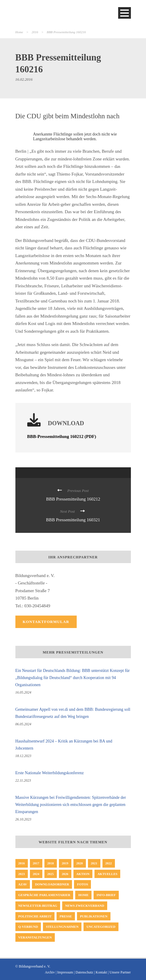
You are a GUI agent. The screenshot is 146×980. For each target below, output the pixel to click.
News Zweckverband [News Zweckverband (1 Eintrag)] (85, 906)
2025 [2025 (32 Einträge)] (51, 874)
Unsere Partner (120, 972)
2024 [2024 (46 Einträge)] (36, 874)
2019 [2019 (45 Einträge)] (65, 863)
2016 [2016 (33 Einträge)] (22, 863)
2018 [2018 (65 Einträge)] (51, 863)
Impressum (65, 972)
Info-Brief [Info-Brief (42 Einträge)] (106, 895)
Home (19, 32)
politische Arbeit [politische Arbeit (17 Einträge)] (35, 916)
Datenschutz (84, 972)
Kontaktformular (46, 622)
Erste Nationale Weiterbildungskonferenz (50, 773)
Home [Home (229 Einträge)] (83, 895)
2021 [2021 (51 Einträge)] (94, 863)
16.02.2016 (24, 79)
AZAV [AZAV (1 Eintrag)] (23, 884)
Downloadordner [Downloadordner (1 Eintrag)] (52, 884)
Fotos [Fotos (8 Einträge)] (82, 884)
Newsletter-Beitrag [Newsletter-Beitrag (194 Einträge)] (38, 906)
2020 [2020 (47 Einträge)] (80, 863)
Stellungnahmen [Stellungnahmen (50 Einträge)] (62, 927)
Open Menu (125, 13)
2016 (35, 32)
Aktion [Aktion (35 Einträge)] (83, 874)
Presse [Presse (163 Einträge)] (66, 916)
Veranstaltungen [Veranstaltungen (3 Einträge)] (35, 937)
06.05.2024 (23, 724)
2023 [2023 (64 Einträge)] (22, 874)
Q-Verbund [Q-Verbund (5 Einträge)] (28, 927)
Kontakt (101, 972)
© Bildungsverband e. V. (33, 966)
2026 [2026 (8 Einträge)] (65, 874)
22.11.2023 (23, 780)
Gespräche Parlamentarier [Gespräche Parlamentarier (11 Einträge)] (44, 895)
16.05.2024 (23, 692)
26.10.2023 (23, 819)
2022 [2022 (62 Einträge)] (109, 863)
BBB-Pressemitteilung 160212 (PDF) (62, 436)
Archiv (50, 972)
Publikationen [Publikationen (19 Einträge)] (94, 916)
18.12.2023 (23, 756)
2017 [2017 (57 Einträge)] (36, 863)
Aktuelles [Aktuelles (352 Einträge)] (107, 874)
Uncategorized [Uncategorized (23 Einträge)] (101, 927)
